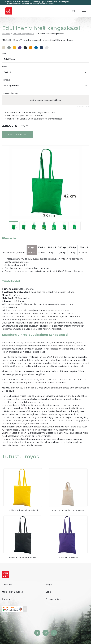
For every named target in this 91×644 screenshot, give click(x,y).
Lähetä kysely (17, 135)
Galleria (6, 599)
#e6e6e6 (47, 48)
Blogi (49, 592)
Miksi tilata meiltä (12, 592)
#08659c (36, 48)
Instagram (46, 633)
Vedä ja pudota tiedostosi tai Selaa (46, 100)
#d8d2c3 (4, 48)
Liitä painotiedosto (10, 93)
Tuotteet (6, 34)
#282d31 (25, 48)
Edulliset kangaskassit (23, 34)
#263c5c (41, 48)
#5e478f (20, 48)
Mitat (4, 54)
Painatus (6, 80)
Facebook (37, 633)
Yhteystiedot (53, 599)
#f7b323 (14, 48)
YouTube (54, 633)
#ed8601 (31, 48)
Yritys (49, 585)
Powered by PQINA (83, 106)
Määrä (5, 67)
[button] (84, 182)
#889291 (9, 48)
